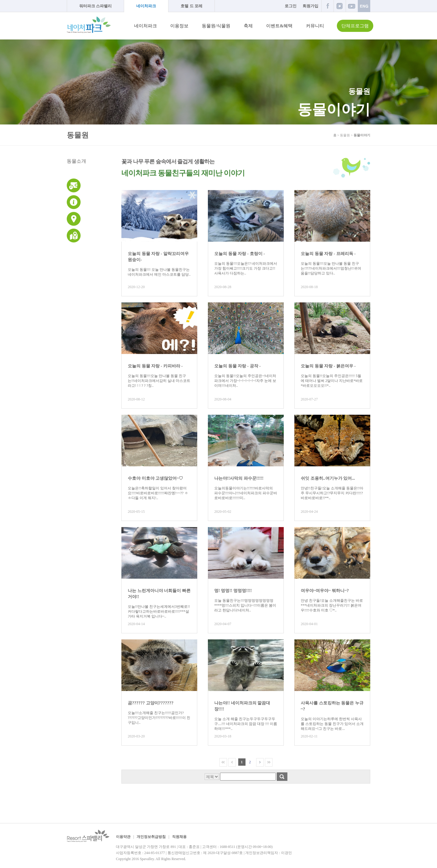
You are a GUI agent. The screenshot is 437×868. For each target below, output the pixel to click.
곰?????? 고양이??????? (151, 703)
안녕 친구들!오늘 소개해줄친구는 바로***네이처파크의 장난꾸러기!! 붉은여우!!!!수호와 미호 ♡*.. (332, 605)
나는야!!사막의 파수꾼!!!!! (239, 478)
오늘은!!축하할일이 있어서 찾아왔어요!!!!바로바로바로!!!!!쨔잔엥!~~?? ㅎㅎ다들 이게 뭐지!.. (158, 493)
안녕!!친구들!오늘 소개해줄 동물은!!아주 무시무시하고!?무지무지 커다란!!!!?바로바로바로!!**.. (332, 493)
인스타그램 (340, 6)
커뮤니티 (315, 26)
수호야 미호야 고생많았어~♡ (155, 478)
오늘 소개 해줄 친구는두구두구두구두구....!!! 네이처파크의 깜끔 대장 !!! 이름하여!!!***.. (246, 724)
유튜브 (352, 6)
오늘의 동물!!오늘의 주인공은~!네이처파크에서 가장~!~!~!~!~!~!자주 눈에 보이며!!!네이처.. (245, 381)
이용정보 (179, 26)
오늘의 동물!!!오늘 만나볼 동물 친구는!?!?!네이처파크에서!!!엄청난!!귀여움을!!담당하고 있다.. (331, 268)
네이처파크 (146, 6)
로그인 (291, 6)
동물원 (345, 135)
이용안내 (74, 202)
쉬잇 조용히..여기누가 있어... (328, 478)
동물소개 (76, 161)
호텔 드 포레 (191, 6)
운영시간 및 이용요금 (74, 186)
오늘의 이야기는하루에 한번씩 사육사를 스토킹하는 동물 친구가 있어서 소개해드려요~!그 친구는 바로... (332, 724)
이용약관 (123, 837)
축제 (248, 26)
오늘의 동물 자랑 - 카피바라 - (155, 366)
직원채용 (179, 837)
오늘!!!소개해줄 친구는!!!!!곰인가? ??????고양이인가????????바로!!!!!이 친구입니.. (159, 718)
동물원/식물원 (216, 26)
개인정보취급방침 (151, 837)
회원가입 (310, 6)
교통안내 (74, 219)
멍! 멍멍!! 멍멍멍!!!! (233, 591)
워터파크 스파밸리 (95, 6)
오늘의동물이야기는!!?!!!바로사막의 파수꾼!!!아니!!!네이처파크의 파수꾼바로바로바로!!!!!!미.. (246, 493)
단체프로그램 (355, 26)
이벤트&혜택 (279, 26)
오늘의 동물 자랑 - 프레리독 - (328, 254)
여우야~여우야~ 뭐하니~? (325, 591)
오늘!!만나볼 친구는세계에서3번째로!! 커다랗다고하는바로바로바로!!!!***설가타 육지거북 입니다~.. (159, 611)
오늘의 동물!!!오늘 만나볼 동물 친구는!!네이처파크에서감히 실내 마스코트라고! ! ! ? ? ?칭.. (159, 381)
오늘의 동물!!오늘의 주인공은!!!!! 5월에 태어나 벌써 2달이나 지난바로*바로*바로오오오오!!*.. (332, 381)
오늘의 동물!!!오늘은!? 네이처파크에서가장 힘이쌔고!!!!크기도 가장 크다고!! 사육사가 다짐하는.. (246, 268)
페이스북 (327, 6)
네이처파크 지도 (74, 236)
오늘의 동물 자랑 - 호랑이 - (240, 254)
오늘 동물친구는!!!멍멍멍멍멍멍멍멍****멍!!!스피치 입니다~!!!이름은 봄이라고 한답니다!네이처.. (245, 605)
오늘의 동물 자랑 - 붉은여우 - (328, 366)
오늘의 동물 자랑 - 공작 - (237, 366)
